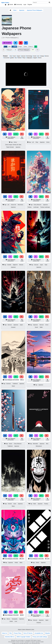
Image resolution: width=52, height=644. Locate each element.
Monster (21, 265)
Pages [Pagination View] (20, 47)
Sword (36, 327)
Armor (47, 325)
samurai (23, 56)
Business (9, 384)
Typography (15, 619)
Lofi (33, 142)
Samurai (36, 265)
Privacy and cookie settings (40, 637)
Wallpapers (9, 50)
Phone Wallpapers (24, 50)
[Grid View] (5, 47)
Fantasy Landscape (45, 207)
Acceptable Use (39, 633)
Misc (47, 444)
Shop (37, 142)
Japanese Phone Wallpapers (34, 10)
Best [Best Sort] (25, 47)
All (4, 50)
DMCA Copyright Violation (24, 637)
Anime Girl (13, 205)
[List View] (9, 47)
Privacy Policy (17, 633)
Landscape (36, 207)
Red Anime (20, 205)
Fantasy (30, 207)
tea (16, 58)
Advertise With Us (10, 637)
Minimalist (35, 444)
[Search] (49, 2)
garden (12, 58)
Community (18, 4)
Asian (15, 504)
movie (35, 56)
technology (29, 56)
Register (30, 4)
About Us (5, 633)
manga (42, 56)
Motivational (39, 446)
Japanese (22, 10)
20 (16, 134)
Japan (18, 56)
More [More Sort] (31, 47)
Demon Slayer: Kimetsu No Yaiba (13, 145)
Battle (41, 327)
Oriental (10, 504)
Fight (46, 265)
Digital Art (15, 265)
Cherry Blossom (37, 205)
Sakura (8, 619)
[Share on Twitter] (16, 43)
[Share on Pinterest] (21, 43)
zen (38, 56)
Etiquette (47, 633)
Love (16, 621)
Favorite (7, 43)
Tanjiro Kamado (10, 147)
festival (19, 58)
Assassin (13, 327)
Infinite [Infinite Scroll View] (14, 47)
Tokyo (24, 58)
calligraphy (29, 58)
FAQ (10, 633)
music (14, 56)
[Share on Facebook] (26, 43)
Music (15, 10)
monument (6, 58)
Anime (39, 58)
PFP (33, 50)
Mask (35, 504)
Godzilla (9, 265)
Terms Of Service (28, 633)
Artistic (16, 563)
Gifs (37, 50)
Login (25, 4)
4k (15, 50)
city (11, 56)
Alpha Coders (5, 3)
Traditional (15, 384)
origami (35, 58)
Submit (10, 4)
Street (13, 386)
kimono (46, 56)
